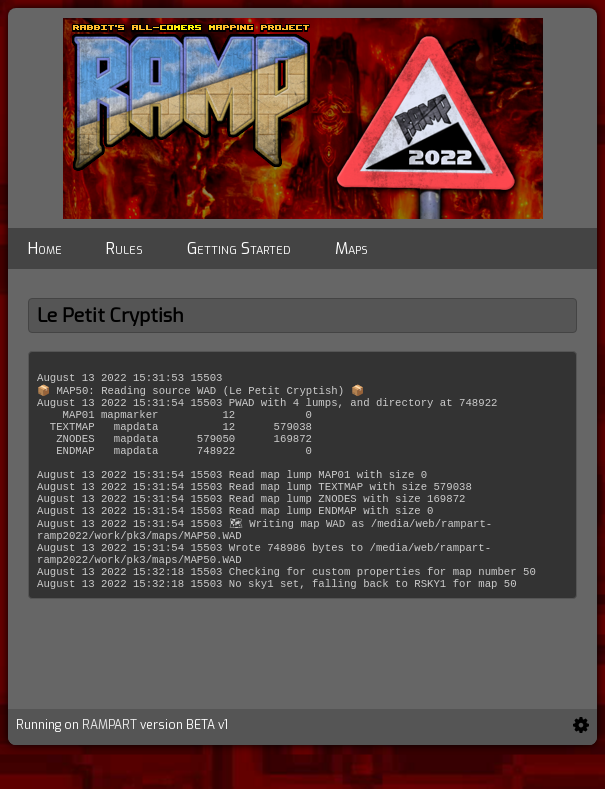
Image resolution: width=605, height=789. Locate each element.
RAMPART (109, 761)
